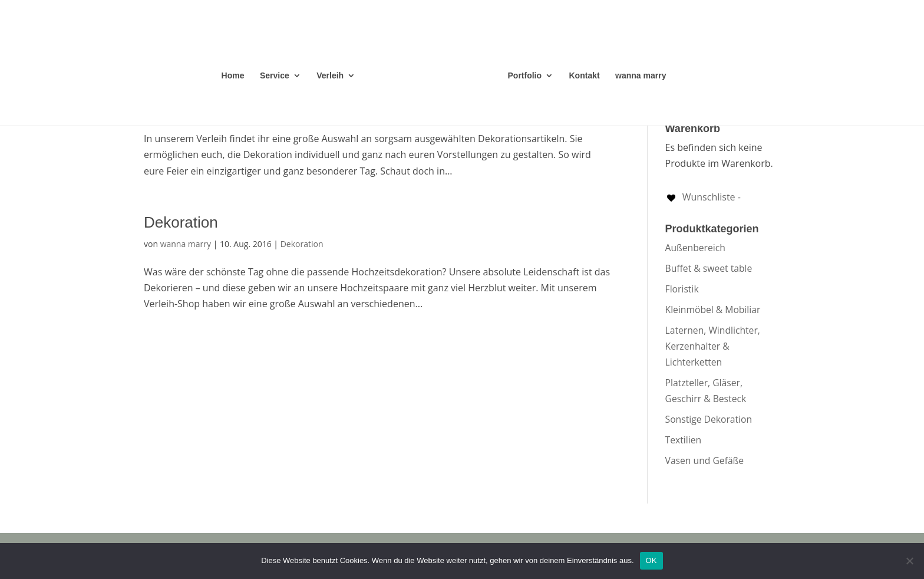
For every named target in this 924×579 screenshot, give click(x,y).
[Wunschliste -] (703, 197)
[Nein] (909, 561)
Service (275, 76)
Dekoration (181, 222)
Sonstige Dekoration (709, 419)
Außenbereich (695, 248)
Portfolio (525, 76)
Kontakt (585, 76)
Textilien (684, 440)
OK (651, 560)
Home (233, 76)
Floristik (682, 289)
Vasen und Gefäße (705, 460)
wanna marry (641, 76)
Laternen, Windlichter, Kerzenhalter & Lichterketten (713, 346)
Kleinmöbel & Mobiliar (713, 310)
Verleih (330, 76)
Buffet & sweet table (709, 268)
